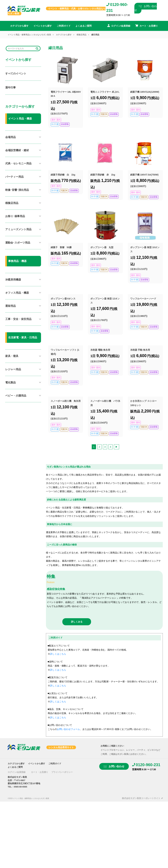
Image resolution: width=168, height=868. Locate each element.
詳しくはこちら (58, 654)
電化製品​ (10, 382)
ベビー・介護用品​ (16, 396)
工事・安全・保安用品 (18, 319)
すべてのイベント (16, 74)
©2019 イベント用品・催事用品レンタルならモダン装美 (28, 798)
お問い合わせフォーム (68, 729)
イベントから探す (43, 26)
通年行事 (10, 88)
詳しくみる (77, 622)
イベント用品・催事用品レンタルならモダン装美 (29, 35)
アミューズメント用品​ (18, 229)
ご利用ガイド (64, 26)
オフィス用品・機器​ (17, 293)
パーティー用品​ (14, 177)
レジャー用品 (13, 369)
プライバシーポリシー (62, 772)
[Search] (21, 49)
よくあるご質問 (84, 26)
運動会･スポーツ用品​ (18, 243)
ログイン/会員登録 (17, 772)
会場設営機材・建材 (17, 150)
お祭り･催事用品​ (15, 216)
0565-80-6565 (21, 787)
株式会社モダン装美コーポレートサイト (141, 798)
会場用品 (10, 137)
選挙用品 (10, 306)
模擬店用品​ (82, 35)
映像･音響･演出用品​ (17, 190)
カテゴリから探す (19, 26)
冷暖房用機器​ (13, 280)
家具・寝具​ (12, 356)
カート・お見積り (40, 772)
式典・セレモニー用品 (18, 163)
